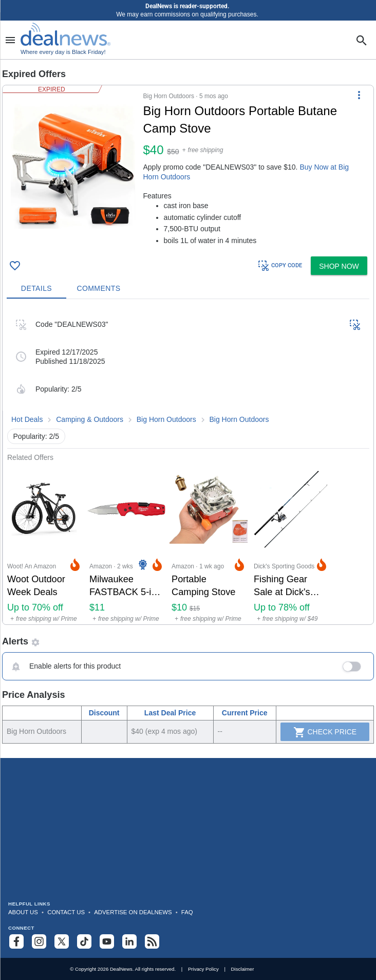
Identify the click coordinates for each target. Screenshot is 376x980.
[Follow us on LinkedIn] (129, 941)
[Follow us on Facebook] (16, 941)
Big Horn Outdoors (166, 419)
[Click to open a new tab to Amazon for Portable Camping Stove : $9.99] (209, 543)
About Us (23, 912)
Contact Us (66, 912)
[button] (188, 169)
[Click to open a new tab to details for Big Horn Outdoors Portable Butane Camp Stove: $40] (73, 167)
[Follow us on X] (62, 941)
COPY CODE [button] (280, 265)
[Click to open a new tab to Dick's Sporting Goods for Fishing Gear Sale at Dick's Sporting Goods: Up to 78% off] (291, 543)
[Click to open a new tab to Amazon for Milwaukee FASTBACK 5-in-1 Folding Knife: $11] (126, 543)
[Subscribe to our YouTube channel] (107, 941)
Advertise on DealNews (133, 912)
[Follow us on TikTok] (84, 941)
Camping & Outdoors (90, 419)
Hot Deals (27, 419)
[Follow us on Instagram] (39, 941)
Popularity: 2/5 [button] (36, 436)
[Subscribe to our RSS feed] (152, 941)
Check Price (325, 732)
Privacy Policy (203, 969)
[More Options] (359, 95)
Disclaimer (243, 969)
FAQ (187, 912)
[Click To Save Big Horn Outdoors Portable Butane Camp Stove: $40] (15, 266)
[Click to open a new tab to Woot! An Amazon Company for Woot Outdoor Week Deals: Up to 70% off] (44, 543)
